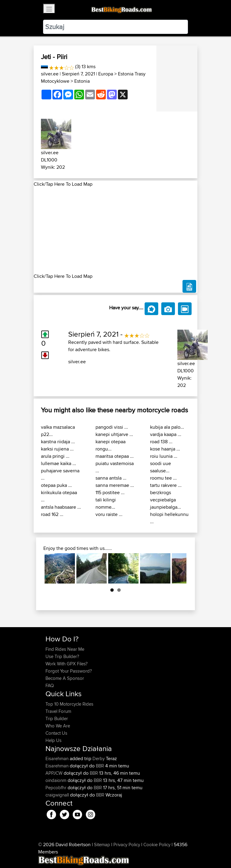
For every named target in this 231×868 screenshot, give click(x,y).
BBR (100, 766)
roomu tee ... (163, 478)
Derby (99, 758)
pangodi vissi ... (112, 427)
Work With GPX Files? (67, 664)
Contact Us (56, 733)
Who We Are (58, 726)
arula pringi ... (55, 456)
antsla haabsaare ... (61, 507)
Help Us (54, 740)
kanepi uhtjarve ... (114, 434)
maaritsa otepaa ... (115, 456)
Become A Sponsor (65, 678)
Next (177, 568)
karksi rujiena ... (57, 449)
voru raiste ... (109, 514)
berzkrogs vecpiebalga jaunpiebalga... (166, 500)
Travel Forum (58, 711)
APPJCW (55, 773)
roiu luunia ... (164, 456)
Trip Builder (57, 718)
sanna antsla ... (111, 478)
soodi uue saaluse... (161, 467)
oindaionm (57, 780)
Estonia (82, 81)
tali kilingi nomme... (106, 503)
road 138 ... (161, 442)
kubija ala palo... (167, 427)
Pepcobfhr (57, 788)
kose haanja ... (165, 449)
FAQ (50, 685)
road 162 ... (52, 514)
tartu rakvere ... (166, 485)
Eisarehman (58, 758)
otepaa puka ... (56, 485)
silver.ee (50, 74)
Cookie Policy (157, 845)
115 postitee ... (110, 492)
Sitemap (102, 845)
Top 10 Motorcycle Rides (69, 704)
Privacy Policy (127, 845)
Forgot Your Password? (69, 671)
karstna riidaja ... (58, 442)
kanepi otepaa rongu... (110, 445)
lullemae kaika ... (59, 463)
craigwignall (58, 795)
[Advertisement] (115, 230)
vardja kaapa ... (166, 434)
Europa (106, 74)
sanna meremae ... (115, 485)
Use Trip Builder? (62, 656)
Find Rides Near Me (65, 649)
